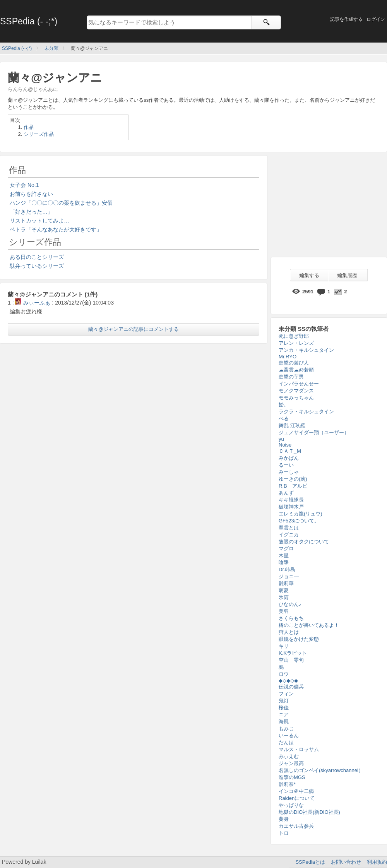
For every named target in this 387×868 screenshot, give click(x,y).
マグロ (286, 549)
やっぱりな (291, 805)
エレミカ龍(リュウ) (301, 514)
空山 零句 (291, 660)
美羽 (284, 611)
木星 (284, 556)
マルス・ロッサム (299, 749)
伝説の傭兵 (291, 687)
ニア (284, 715)
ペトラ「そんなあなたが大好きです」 (56, 229)
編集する (309, 275)
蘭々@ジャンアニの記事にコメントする (134, 329)
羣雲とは (289, 528)
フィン (286, 694)
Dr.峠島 (287, 569)
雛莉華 (286, 583)
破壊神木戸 (291, 507)
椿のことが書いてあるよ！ (309, 625)
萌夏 (284, 590)
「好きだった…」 (31, 212)
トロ (284, 833)
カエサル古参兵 (296, 826)
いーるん (289, 735)
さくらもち (291, 618)
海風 (284, 722)
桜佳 (284, 708)
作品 (29, 127)
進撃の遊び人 (294, 363)
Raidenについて (297, 798)
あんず (286, 493)
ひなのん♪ (290, 604)
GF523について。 (299, 521)
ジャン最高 (291, 763)
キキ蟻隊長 (291, 500)
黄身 (284, 819)
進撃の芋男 (291, 377)
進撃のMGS (292, 777)
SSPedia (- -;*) (29, 21)
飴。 (284, 405)
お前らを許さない (31, 194)
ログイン (376, 19)
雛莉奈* (287, 784)
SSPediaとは (310, 862)
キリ (284, 646)
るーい (286, 465)
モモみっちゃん (296, 398)
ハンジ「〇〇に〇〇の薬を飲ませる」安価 (61, 203)
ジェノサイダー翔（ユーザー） (314, 432)
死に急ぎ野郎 (294, 336)
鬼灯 (284, 701)
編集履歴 (347, 275)
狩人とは (289, 632)
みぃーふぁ (33, 303)
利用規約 (377, 862)
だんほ (286, 742)
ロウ (284, 674)
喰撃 (284, 562)
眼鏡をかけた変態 (299, 639)
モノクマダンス (296, 391)
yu (281, 439)
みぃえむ (289, 756)
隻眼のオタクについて (304, 542)
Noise (285, 445)
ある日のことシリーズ (37, 257)
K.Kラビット (293, 653)
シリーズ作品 (39, 134)
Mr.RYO (288, 357)
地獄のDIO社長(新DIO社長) (309, 812)
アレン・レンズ (296, 343)
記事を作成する (346, 19)
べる (284, 419)
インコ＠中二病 (296, 791)
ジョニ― (289, 576)
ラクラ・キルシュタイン (306, 412)
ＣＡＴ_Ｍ (290, 451)
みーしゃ (289, 472)
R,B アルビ (293, 486)
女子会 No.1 (24, 185)
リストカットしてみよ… (39, 221)
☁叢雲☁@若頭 (296, 370)
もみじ (286, 728)
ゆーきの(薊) (293, 479)
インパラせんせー (299, 384)
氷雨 (284, 597)
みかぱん (289, 458)
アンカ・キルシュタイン (306, 350)
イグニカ (289, 535)
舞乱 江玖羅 (292, 425)
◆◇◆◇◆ (288, 681)
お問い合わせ (346, 862)
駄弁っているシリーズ (37, 266)
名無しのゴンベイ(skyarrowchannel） (321, 770)
